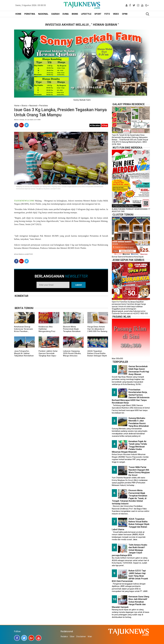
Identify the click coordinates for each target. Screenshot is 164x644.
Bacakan (95, 125)
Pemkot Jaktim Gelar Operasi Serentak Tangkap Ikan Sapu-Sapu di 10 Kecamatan (49, 355)
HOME (18, 14)
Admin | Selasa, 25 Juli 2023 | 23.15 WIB (27, 120)
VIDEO (116, 14)
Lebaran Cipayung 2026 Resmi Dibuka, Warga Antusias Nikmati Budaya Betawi (72, 356)
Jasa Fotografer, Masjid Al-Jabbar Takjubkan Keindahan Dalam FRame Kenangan (24, 356)
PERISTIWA (30, 14)
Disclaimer (81, 636)
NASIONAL (43, 14)
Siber (72, 636)
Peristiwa (43, 106)
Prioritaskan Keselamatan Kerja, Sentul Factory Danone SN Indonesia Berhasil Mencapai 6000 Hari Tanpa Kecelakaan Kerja (131, 396)
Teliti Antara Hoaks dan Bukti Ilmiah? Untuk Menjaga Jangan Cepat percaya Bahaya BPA (130, 550)
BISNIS (75, 14)
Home (17, 106)
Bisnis (24, 106)
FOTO (107, 14)
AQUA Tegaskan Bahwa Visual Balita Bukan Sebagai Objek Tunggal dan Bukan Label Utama (97, 356)
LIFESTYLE (86, 14)
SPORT (98, 14)
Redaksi (64, 636)
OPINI (125, 14)
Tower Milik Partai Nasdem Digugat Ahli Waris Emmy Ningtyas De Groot (139, 471)
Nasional (33, 106)
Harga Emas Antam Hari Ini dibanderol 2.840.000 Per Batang (97, 329)
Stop (105, 125)
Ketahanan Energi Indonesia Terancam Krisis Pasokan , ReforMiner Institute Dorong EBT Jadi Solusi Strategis (23, 332)
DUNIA (66, 14)
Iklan (90, 636)
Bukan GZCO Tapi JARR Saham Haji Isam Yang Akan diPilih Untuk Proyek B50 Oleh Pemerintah (130, 576)
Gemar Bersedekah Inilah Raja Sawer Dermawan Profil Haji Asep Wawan (139, 370)
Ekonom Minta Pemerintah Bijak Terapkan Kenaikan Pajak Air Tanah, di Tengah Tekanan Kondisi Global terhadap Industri (130, 497)
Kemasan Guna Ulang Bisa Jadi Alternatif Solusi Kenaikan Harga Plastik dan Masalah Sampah (130, 602)
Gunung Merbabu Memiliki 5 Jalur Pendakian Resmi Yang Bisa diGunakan (139, 422)
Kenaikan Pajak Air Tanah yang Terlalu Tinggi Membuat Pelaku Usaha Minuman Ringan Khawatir (129, 447)
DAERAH (55, 14)
